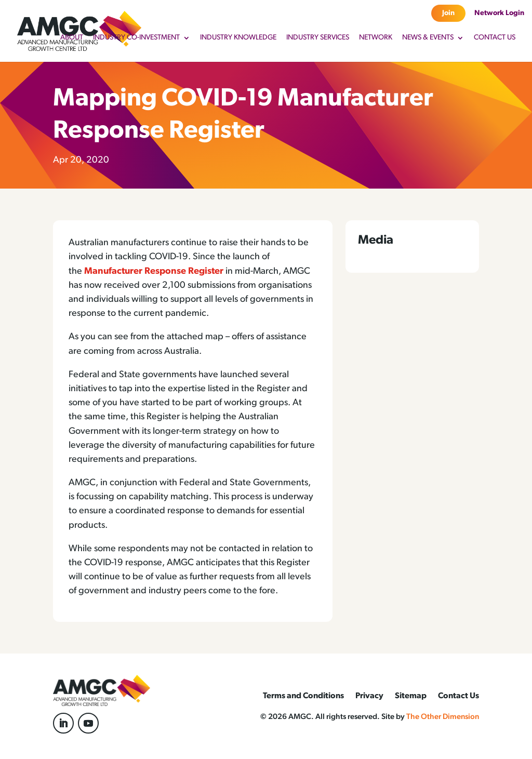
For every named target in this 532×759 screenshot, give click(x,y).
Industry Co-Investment (136, 38)
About (72, 38)
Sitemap (411, 696)
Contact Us (495, 38)
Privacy (369, 696)
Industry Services (318, 38)
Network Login (499, 13)
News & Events (428, 38)
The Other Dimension (443, 717)
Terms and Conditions (303, 696)
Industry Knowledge (238, 38)
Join (448, 13)
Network (376, 38)
